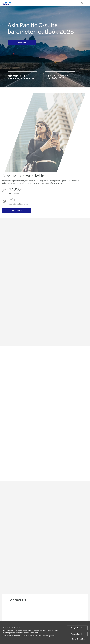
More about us (17, 211)
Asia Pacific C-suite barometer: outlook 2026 (41, 28)
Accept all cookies (77, 628)
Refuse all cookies (77, 634)
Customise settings (77, 639)
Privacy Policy (50, 636)
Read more (22, 42)
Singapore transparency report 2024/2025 (57, 77)
